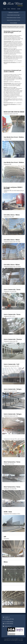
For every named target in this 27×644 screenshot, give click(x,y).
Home (5, 9)
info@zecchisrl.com (8, 626)
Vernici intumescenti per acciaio (13, 20)
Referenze (13, 9)
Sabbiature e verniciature (14, 12)
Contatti (19, 9)
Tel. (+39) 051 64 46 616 (9, 622)
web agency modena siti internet (19, 642)
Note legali (21, 640)
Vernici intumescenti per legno (14, 15)
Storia (9, 9)
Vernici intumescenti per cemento (13, 18)
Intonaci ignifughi (14, 23)
